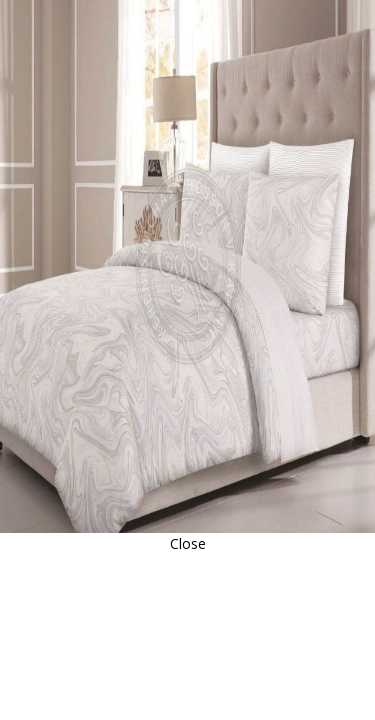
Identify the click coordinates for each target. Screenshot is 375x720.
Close (188, 543)
